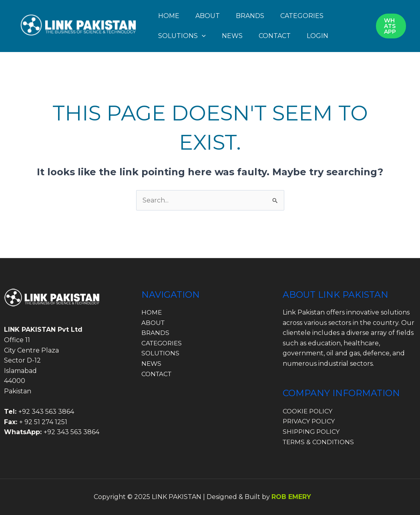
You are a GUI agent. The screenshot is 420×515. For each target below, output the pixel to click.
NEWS (232, 36)
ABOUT (208, 16)
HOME (169, 16)
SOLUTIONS (182, 36)
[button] (391, 26)
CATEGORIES (302, 16)
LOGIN (318, 36)
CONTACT (275, 36)
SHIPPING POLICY (312, 432)
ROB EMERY (291, 497)
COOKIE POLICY (309, 411)
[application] (202, 36)
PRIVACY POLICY (310, 421)
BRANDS (250, 16)
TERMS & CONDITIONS (320, 442)
